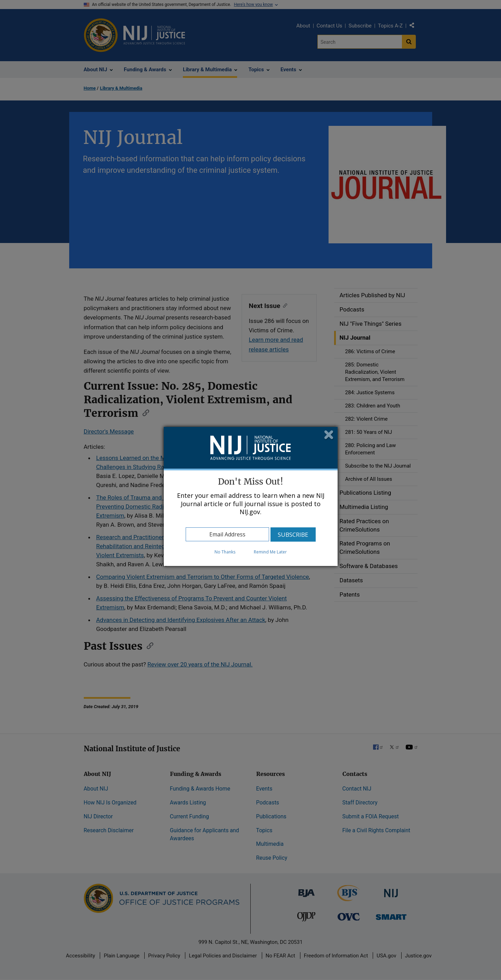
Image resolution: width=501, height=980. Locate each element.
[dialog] (251, 496)
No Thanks (225, 552)
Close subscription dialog (329, 435)
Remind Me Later (270, 552)
